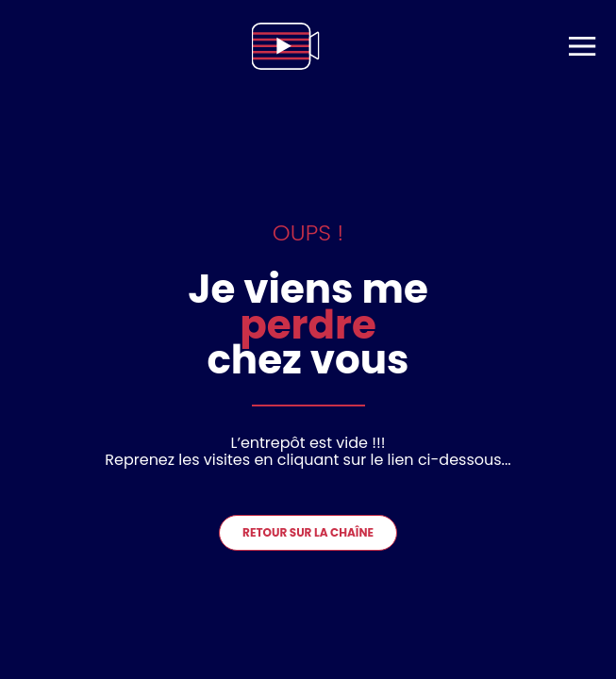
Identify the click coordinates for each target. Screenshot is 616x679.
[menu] (582, 46)
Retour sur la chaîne (308, 532)
